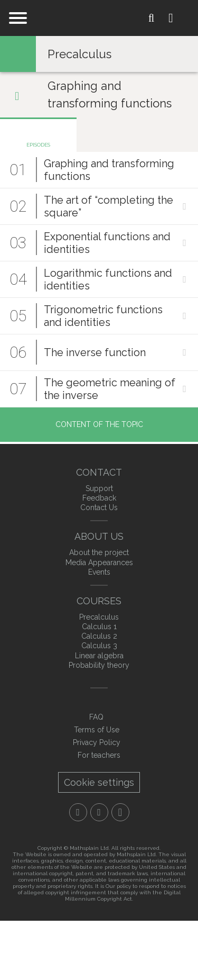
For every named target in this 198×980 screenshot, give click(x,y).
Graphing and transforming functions (110, 94)
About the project (99, 552)
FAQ (96, 717)
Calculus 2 (99, 636)
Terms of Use (97, 730)
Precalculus (79, 54)
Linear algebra (99, 656)
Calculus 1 (99, 627)
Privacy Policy (97, 742)
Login (179, 18)
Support (99, 488)
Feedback (99, 498)
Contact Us (99, 507)
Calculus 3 (99, 646)
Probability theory (99, 665)
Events (99, 572)
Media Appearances (99, 562)
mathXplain (99, 19)
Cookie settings (99, 782)
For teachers (99, 755)
